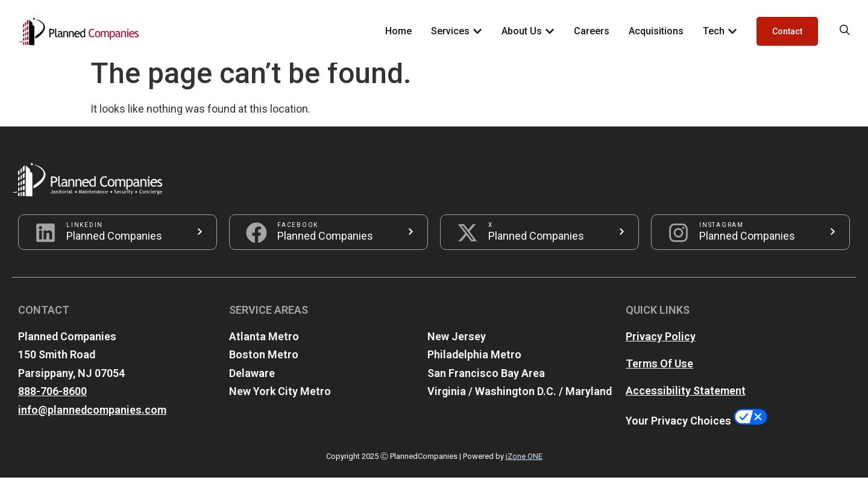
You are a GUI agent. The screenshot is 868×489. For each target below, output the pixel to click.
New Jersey (457, 348)
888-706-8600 (52, 403)
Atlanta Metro (264, 348)
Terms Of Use (659, 374)
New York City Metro (280, 403)
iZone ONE (524, 468)
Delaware (252, 385)
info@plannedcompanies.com (92, 421)
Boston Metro (264, 366)
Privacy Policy (661, 348)
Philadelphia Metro (474, 366)
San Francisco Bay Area (486, 385)
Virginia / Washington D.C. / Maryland (520, 403)
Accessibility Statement (686, 401)
